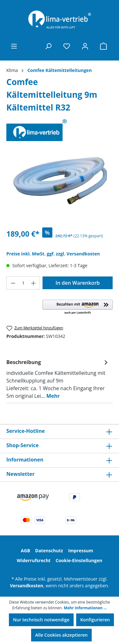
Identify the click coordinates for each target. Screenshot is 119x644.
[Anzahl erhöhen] (34, 283)
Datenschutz (49, 551)
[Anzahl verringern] (13, 283)
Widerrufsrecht (34, 560)
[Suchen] (48, 46)
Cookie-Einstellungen (79, 560)
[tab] (58, 379)
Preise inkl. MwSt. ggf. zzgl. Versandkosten (53, 254)
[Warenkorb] (103, 46)
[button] (78, 307)
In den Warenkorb (78, 283)
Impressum (81, 551)
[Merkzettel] (67, 46)
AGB (26, 551)
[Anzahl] (23, 283)
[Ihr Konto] (85, 46)
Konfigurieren (95, 620)
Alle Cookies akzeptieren (61, 635)
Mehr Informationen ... (85, 608)
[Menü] (14, 46)
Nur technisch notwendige (41, 620)
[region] (60, 186)
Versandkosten (26, 586)
